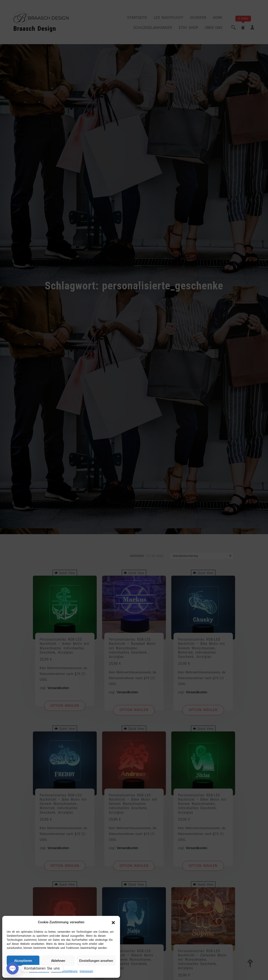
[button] (113, 922)
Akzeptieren (23, 961)
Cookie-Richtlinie (39, 971)
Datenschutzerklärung (64, 971)
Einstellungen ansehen (96, 961)
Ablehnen (58, 961)
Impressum (86, 971)
